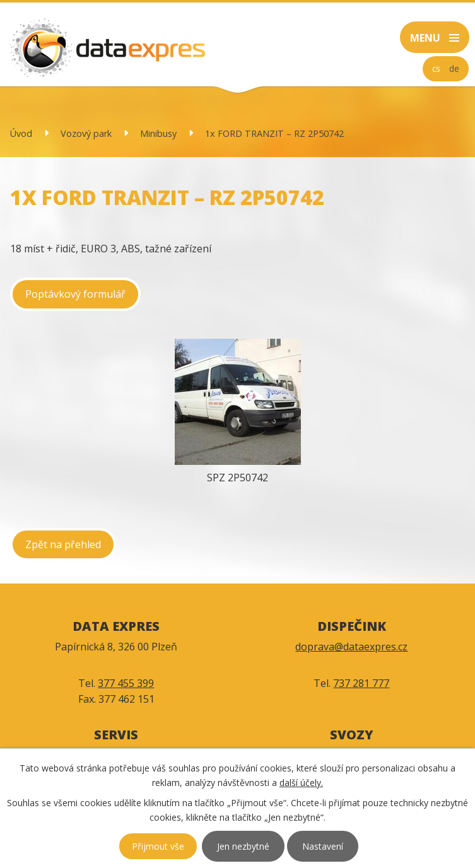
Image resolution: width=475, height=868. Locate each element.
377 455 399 (126, 683)
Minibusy (158, 133)
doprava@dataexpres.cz (351, 647)
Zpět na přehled (63, 544)
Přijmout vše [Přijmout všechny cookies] (158, 846)
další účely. (301, 783)
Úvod (21, 133)
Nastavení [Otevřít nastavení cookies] (323, 846)
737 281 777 (361, 683)
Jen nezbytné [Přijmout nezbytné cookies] (243, 846)
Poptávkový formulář (75, 294)
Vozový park (86, 133)
